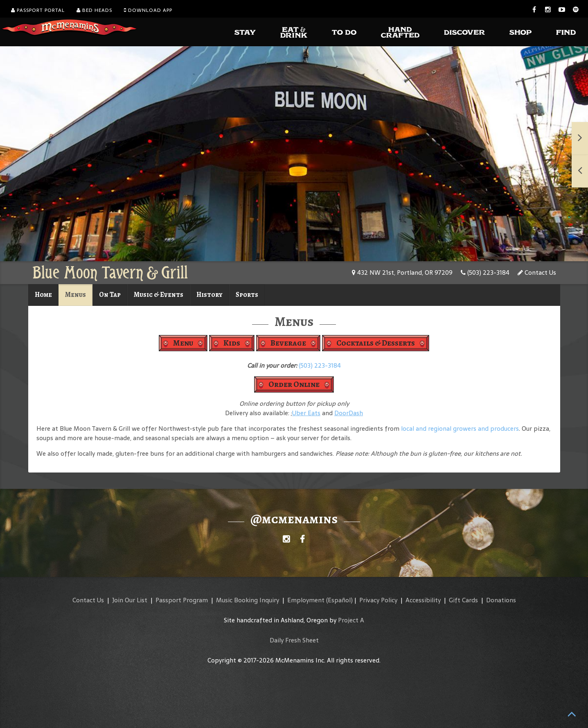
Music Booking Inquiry (248, 600)
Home (43, 295)
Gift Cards (463, 600)
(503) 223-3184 (485, 272)
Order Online (294, 384)
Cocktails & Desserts (376, 343)
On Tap (110, 295)
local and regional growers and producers (460, 428)
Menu (183, 343)
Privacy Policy (378, 600)
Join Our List (130, 600)
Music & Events (159, 295)
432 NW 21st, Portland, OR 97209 (402, 272)
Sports (247, 295)
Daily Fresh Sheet (294, 640)
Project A (351, 620)
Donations (501, 600)
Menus (75, 295)
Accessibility (423, 600)
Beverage (288, 343)
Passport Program (182, 600)
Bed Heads (94, 10)
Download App (148, 10)
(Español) (339, 600)
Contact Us (537, 272)
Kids (232, 343)
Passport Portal (38, 10)
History (210, 295)
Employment (306, 600)
